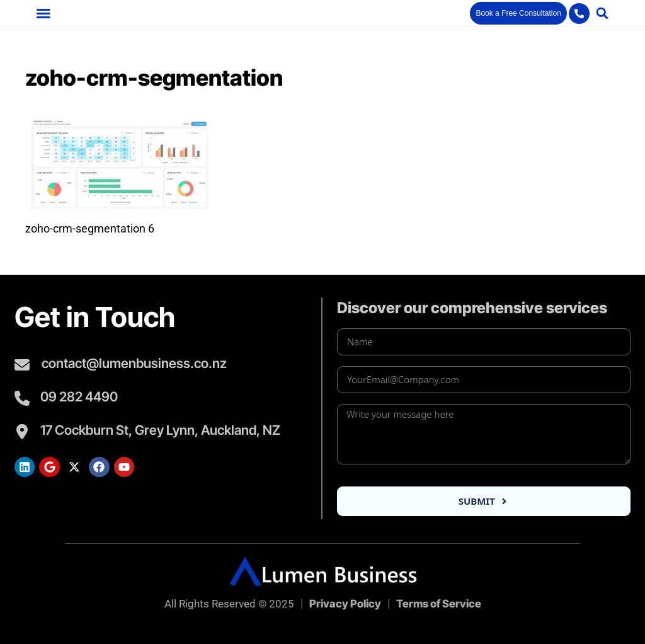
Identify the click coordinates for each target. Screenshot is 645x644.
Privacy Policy (345, 604)
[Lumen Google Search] (49, 467)
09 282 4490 (79, 397)
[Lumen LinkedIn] (25, 467)
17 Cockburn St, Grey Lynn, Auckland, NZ (160, 430)
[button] (43, 13)
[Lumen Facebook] (99, 467)
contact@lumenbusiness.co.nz (134, 363)
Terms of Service (439, 604)
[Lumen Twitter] (74, 467)
